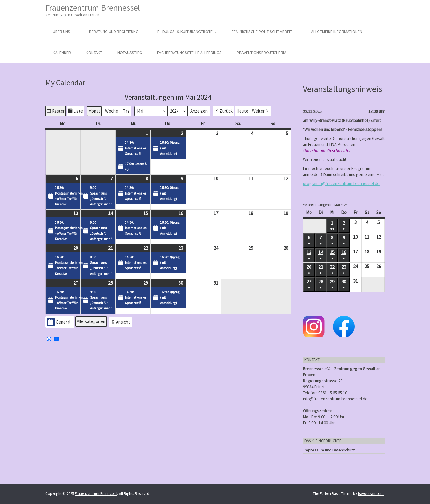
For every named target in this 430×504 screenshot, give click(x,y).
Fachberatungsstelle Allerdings (189, 53)
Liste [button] (75, 112)
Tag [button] (126, 111)
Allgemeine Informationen (339, 32)
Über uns (64, 32)
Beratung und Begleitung (116, 32)
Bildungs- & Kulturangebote (187, 32)
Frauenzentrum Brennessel (93, 10)
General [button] (59, 322)
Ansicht (121, 323)
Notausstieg (130, 53)
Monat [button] (94, 111)
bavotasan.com (371, 494)
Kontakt (94, 53)
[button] (224, 111)
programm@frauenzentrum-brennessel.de (341, 183)
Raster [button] (56, 112)
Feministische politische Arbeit (264, 32)
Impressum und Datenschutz (329, 450)
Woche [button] (112, 111)
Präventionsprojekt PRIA (262, 53)
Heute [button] (242, 111)
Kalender (62, 53)
